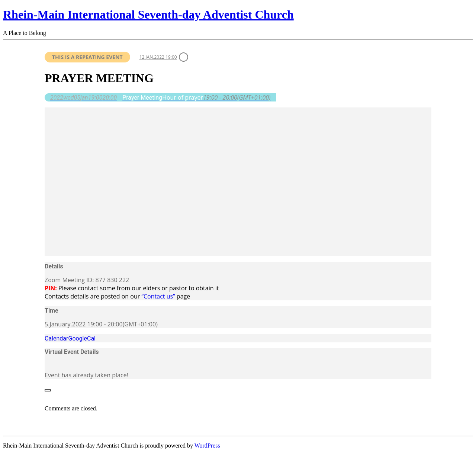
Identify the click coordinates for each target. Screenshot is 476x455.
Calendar (56, 338)
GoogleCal (82, 338)
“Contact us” (158, 296)
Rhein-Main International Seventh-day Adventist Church (148, 14)
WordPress (207, 446)
